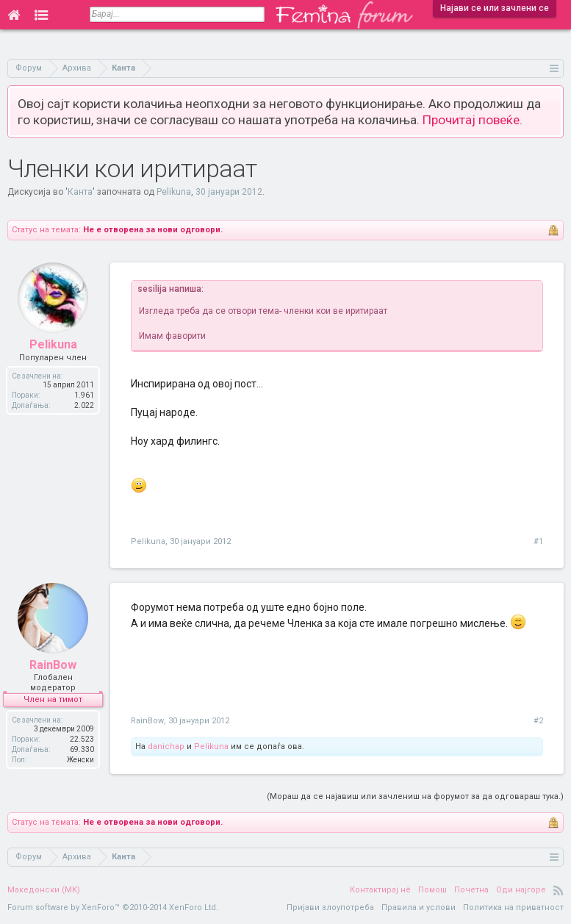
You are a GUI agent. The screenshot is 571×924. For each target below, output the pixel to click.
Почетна (471, 890)
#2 (538, 721)
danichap (166, 746)
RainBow (147, 721)
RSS (559, 890)
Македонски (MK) (44, 890)
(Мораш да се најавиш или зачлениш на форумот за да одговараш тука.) (415, 796)
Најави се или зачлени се (495, 8)
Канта (80, 192)
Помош (432, 890)
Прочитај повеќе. (473, 120)
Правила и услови (419, 907)
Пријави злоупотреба (330, 907)
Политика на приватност (513, 907)
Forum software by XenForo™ (113, 907)
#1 (538, 541)
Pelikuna (174, 192)
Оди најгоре (521, 890)
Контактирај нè (380, 890)
